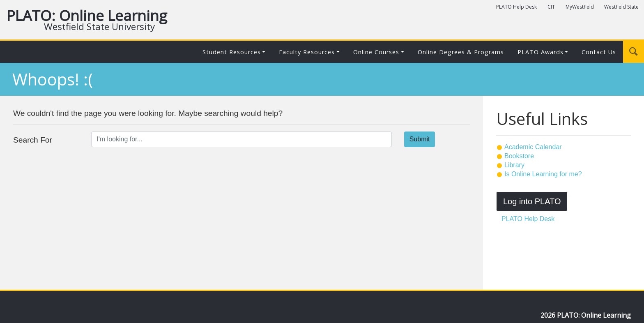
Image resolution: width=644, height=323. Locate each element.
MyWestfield (580, 7)
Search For (33, 140)
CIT (551, 7)
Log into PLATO (532, 201)
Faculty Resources (307, 52)
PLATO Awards (540, 52)
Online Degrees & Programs (461, 52)
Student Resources (232, 52)
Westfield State (621, 7)
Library (514, 165)
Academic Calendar (533, 147)
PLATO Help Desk (516, 7)
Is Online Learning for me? (543, 174)
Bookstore (519, 156)
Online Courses (376, 52)
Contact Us (599, 52)
